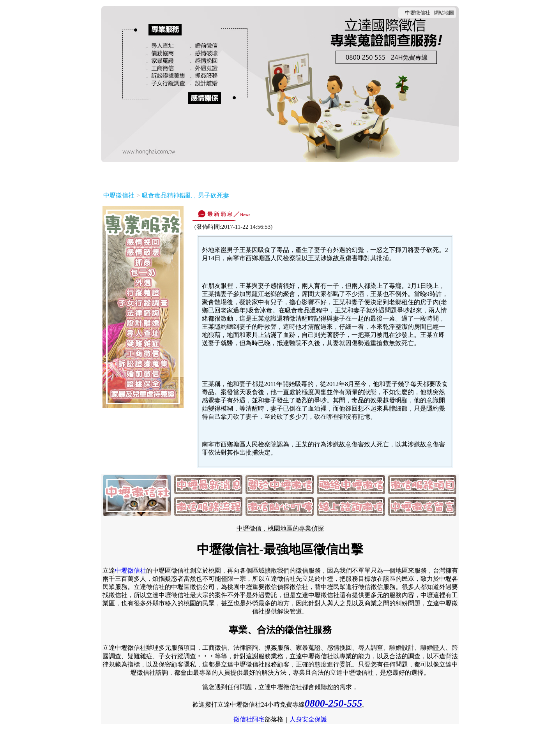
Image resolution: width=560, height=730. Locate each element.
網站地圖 (444, 13)
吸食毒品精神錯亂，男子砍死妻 (185, 195)
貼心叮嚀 (359, 174)
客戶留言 (427, 174)
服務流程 (324, 174)
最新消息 (133, 174)
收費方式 (256, 174)
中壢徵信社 (418, 13)
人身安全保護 (308, 719)
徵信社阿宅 (249, 719)
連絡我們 (221, 174)
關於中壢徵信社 (177, 174)
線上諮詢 (393, 174)
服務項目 (290, 174)
